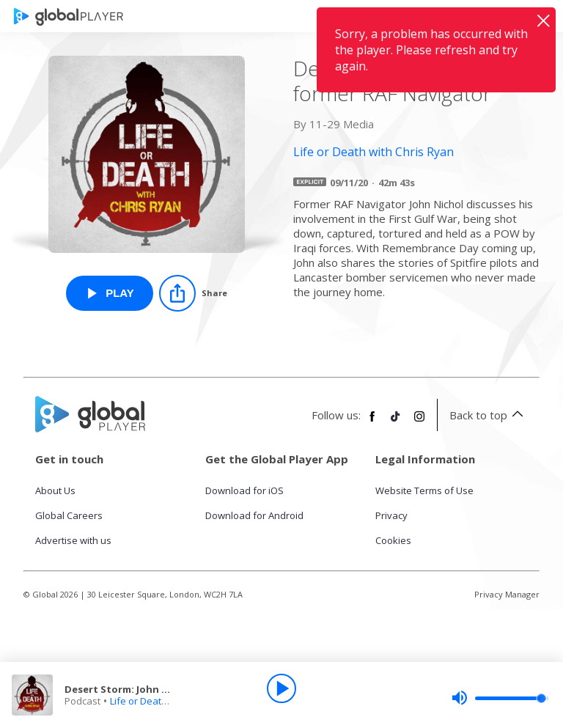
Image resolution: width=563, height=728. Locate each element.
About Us (55, 490)
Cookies (393, 540)
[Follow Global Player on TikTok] (396, 422)
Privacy (391, 515)
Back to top (489, 415)
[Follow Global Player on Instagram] (419, 422)
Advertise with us (73, 540)
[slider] (500, 698)
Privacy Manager (507, 594)
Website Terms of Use (424, 490)
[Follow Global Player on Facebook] (372, 422)
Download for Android (254, 515)
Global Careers (69, 515)
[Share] (193, 293)
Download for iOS (244, 490)
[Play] (281, 688)
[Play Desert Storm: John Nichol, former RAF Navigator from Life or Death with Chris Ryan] (110, 293)
